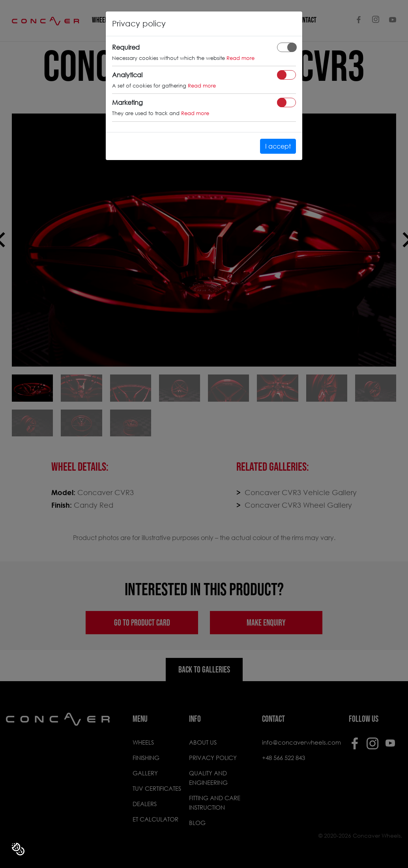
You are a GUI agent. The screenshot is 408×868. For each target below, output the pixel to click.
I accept (278, 146)
